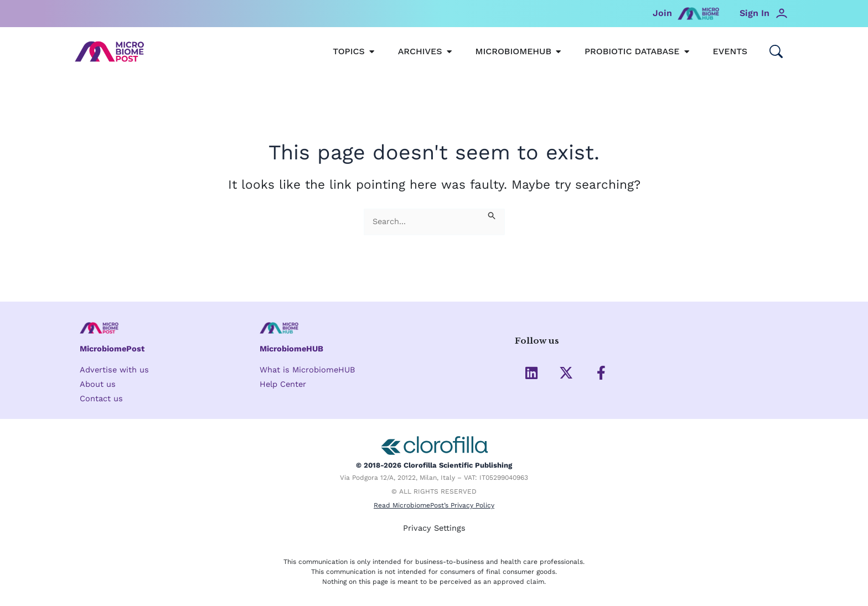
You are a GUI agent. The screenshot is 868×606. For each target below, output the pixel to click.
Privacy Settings (434, 529)
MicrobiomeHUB (293, 349)
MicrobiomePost (113, 349)
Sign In (755, 13)
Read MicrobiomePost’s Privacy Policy (434, 507)
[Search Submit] (492, 215)
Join (662, 13)
